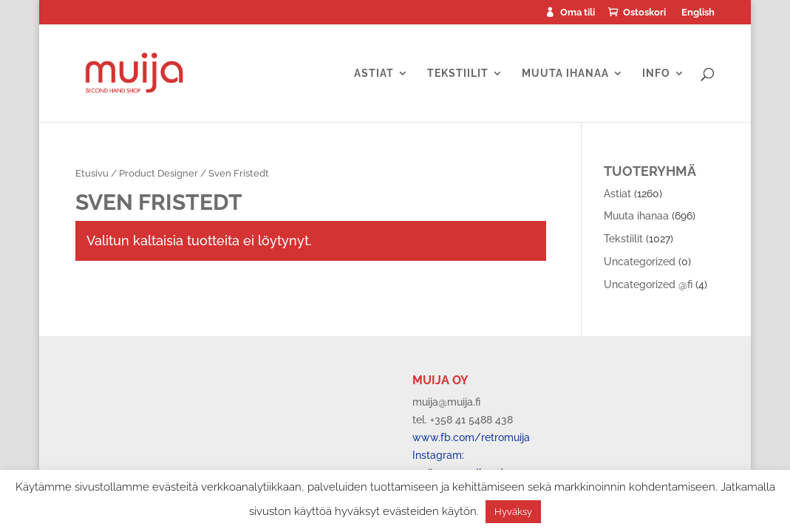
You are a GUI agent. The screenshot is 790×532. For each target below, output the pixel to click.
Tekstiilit (458, 74)
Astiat (374, 74)
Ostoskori (644, 13)
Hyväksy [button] (513, 512)
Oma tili (578, 13)
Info (656, 74)
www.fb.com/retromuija (471, 437)
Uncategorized (640, 262)
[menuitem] (697, 16)
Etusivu (92, 173)
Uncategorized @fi (648, 284)
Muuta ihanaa (565, 74)
